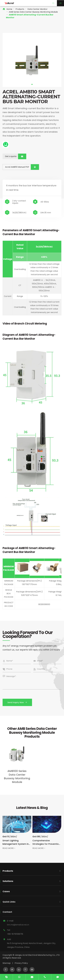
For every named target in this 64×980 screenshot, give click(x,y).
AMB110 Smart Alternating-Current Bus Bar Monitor (30, 16)
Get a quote (13, 156)
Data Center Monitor (37, 9)
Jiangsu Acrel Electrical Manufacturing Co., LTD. (37, 955)
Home (9, 9)
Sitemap (7, 963)
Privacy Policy (21, 963)
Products (20, 9)
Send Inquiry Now (20, 702)
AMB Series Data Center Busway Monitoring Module (33, 12)
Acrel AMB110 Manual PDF (20, 167)
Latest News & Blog (32, 810)
